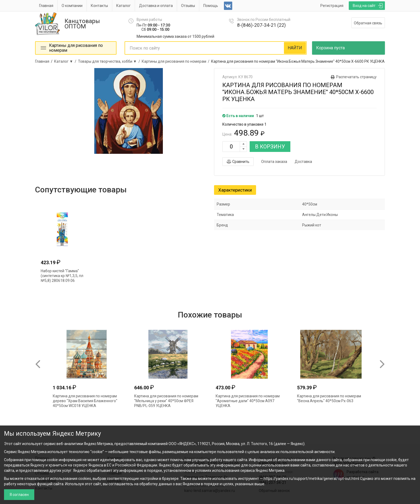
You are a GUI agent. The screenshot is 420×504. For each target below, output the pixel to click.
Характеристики (235, 190)
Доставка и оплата (156, 6)
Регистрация (332, 6)
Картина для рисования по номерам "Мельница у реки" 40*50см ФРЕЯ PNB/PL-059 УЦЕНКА (166, 401)
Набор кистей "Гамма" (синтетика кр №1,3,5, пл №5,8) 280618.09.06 (62, 276)
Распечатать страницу (356, 77)
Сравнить (238, 162)
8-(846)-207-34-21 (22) (261, 25)
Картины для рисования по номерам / (176, 61)
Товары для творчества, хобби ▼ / (110, 61)
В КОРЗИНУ (270, 147)
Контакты (99, 6)
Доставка (303, 162)
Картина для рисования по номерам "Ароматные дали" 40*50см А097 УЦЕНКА (248, 401)
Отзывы (188, 6)
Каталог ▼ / (66, 61)
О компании (72, 6)
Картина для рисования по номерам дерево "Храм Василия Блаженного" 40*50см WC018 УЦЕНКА (85, 401)
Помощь (211, 6)
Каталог (123, 6)
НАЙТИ (295, 48)
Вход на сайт (364, 6)
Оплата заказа (274, 162)
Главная (46, 6)
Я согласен (19, 495)
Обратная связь (368, 23)
